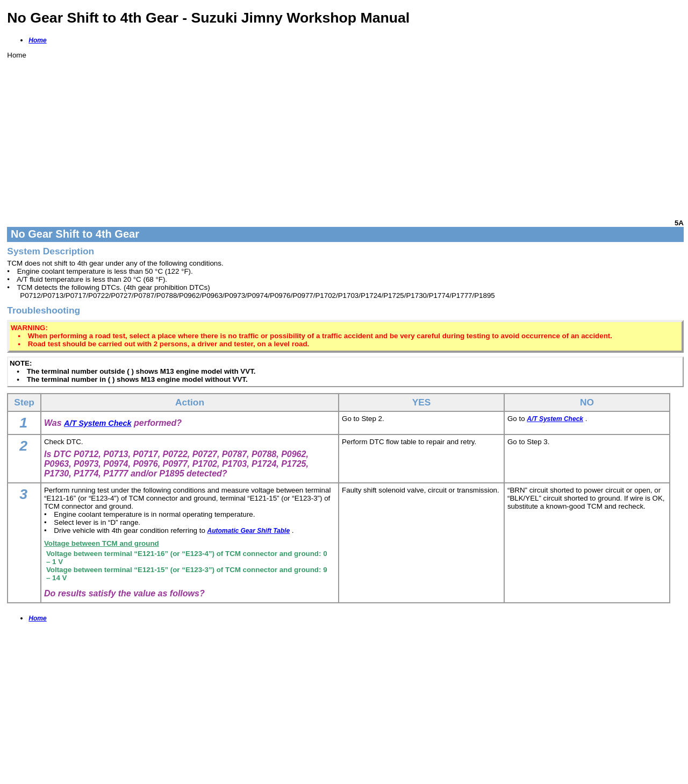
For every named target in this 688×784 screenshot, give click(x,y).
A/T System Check (98, 423)
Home (37, 40)
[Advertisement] (329, 134)
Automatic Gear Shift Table (249, 531)
